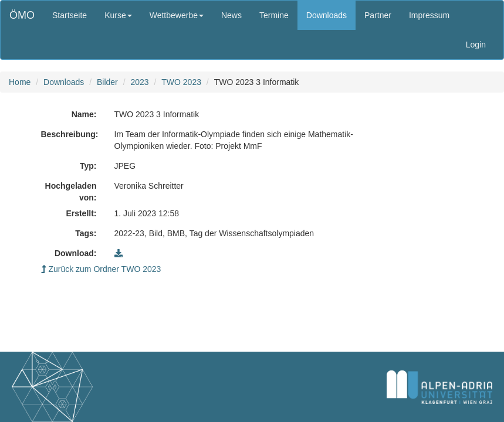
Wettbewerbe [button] (177, 15)
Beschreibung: (70, 134)
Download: (76, 253)
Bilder (107, 82)
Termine (274, 15)
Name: (84, 114)
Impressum (429, 15)
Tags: (86, 233)
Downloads (327, 15)
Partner (378, 15)
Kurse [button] (118, 15)
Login (476, 45)
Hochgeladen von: (71, 192)
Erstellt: (81, 213)
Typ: (88, 166)
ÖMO (22, 15)
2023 (139, 82)
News (231, 15)
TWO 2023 (181, 82)
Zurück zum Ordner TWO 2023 (101, 269)
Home (20, 82)
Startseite (70, 15)
